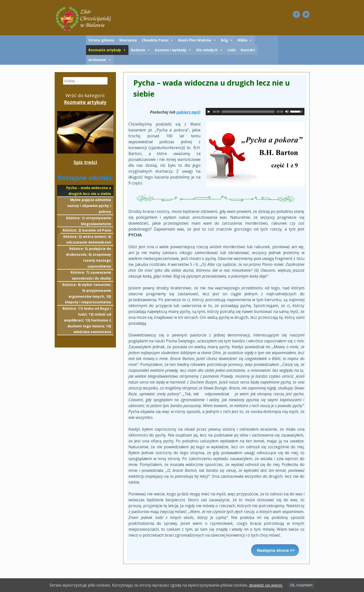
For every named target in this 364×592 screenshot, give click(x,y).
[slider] (248, 112)
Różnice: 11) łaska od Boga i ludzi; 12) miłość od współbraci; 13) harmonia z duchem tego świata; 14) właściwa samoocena (87, 320)
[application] (255, 112)
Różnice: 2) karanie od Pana (87, 230)
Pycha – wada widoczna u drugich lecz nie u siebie (89, 191)
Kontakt (248, 50)
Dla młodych (207, 50)
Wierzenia (128, 40)
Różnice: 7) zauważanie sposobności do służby (91, 275)
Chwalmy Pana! (155, 40)
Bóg (225, 40)
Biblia (243, 40)
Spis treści (85, 162)
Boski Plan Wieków (195, 40)
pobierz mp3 (188, 112)
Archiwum (97, 60)
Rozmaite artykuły (105, 50)
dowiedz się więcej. (266, 585)
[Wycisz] (287, 112)
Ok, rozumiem (301, 585)
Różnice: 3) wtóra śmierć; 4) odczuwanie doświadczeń (87, 239)
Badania (138, 50)
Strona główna (101, 40)
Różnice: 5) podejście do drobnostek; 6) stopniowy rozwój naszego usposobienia (88, 257)
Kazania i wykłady (171, 50)
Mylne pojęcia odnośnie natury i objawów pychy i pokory (89, 206)
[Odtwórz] (209, 112)
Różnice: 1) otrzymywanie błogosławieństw (89, 221)
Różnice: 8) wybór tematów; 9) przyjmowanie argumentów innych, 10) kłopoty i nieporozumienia (87, 293)
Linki (232, 50)
